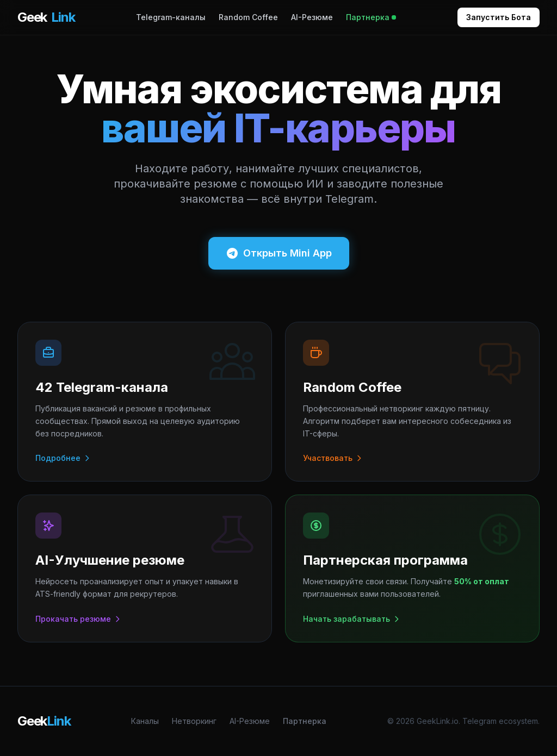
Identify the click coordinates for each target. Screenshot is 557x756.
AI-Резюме (312, 17)
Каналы (145, 721)
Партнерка (371, 17)
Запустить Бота (499, 17)
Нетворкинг (194, 721)
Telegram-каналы (171, 17)
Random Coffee (248, 17)
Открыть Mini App (279, 253)
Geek (46, 17)
